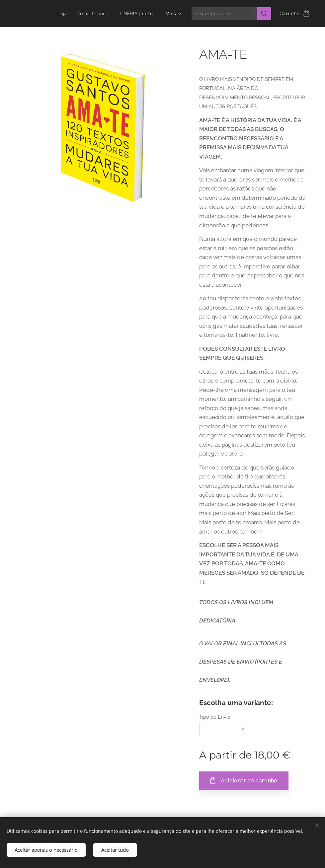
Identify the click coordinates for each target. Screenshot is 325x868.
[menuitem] (60, 14)
